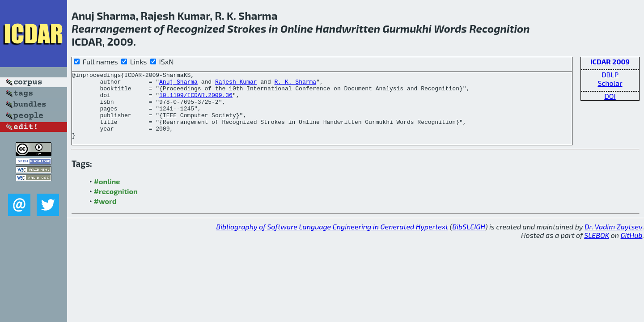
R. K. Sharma (295, 84)
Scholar (610, 83)
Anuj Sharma (178, 84)
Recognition (499, 28)
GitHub (632, 248)
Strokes (247, 28)
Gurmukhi (407, 28)
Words (450, 28)
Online (297, 28)
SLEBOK (597, 248)
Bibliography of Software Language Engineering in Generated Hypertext (332, 240)
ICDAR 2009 (610, 61)
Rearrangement (112, 28)
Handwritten (348, 28)
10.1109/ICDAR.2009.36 (196, 100)
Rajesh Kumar (236, 84)
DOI (610, 96)
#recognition (116, 205)
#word (105, 214)
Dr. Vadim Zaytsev (613, 240)
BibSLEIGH (468, 240)
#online (107, 195)
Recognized (196, 28)
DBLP (610, 74)
